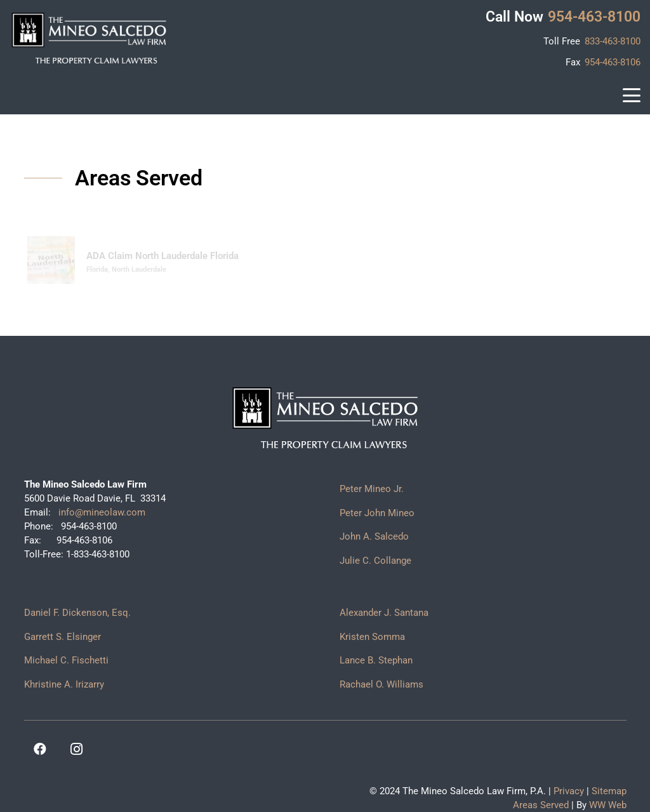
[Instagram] (77, 749)
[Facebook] (40, 749)
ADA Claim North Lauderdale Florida (162, 256)
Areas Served (541, 805)
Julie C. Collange (375, 561)
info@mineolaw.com (101, 512)
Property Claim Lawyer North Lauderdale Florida (497, 256)
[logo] (89, 38)
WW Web (608, 805)
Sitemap (609, 791)
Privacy (569, 791)
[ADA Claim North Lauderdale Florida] (51, 260)
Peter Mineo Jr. (372, 489)
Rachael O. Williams (381, 684)
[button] (632, 95)
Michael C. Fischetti (66, 660)
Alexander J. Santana (384, 613)
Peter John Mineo (377, 513)
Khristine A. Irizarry (64, 684)
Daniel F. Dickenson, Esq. (77, 613)
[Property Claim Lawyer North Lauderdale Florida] (361, 260)
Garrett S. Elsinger (63, 637)
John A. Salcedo (374, 536)
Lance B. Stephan (376, 660)
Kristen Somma (372, 637)
